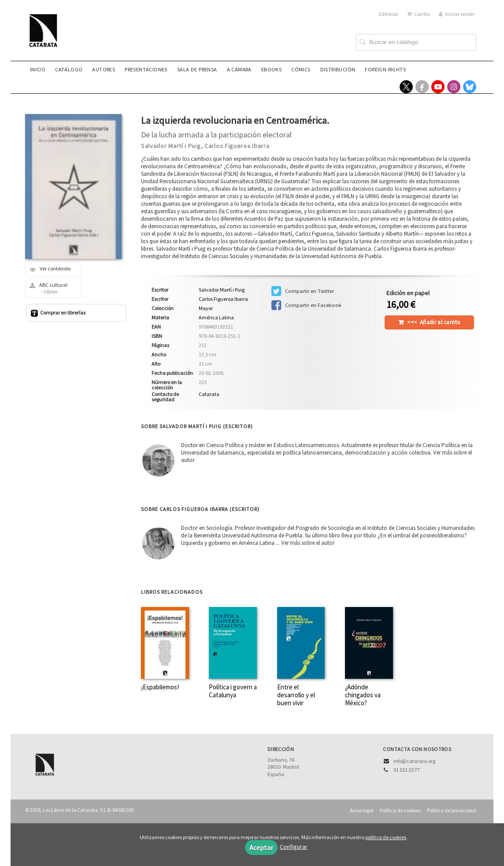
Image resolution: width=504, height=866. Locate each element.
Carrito (418, 14)
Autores (104, 69)
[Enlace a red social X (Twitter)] (406, 87)
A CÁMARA (239, 69)
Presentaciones (146, 69)
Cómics (301, 69)
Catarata (209, 394)
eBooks (271, 69)
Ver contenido (50, 269)
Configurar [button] (294, 847)
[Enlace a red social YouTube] (438, 87)
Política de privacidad (451, 810)
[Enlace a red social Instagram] (454, 87)
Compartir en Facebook (306, 305)
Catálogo (69, 69)
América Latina (216, 317)
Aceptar (261, 847)
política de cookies (386, 837)
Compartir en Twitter (303, 291)
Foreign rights (385, 69)
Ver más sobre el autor (308, 543)
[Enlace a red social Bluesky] (470, 87)
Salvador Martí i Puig (171, 146)
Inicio (38, 69)
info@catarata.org (414, 761)
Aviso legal (362, 810)
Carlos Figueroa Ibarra (237, 146)
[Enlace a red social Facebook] (422, 87)
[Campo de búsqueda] (416, 42)
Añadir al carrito (434, 322)
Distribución (338, 69)
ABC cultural (50, 288)
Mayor (206, 308)
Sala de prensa (197, 69)
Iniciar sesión (457, 14)
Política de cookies (400, 810)
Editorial (388, 14)
